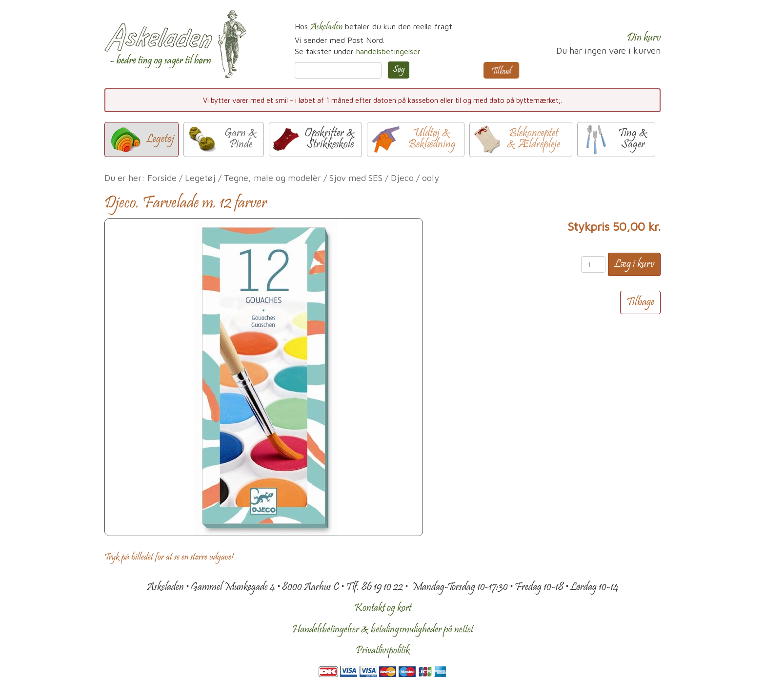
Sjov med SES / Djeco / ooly (384, 178)
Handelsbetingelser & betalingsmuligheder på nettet (383, 630)
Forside (162, 178)
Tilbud (501, 72)
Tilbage (640, 302)
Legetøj (200, 178)
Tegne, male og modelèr (272, 178)
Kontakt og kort (383, 608)
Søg (399, 70)
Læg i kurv (634, 264)
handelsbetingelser (388, 51)
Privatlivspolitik (383, 651)
